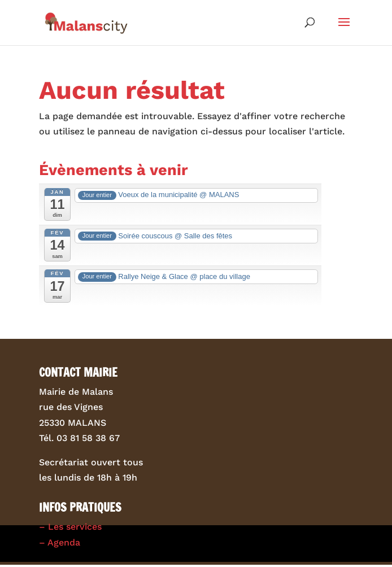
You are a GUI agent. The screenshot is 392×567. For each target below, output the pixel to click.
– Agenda (60, 542)
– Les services (70, 527)
